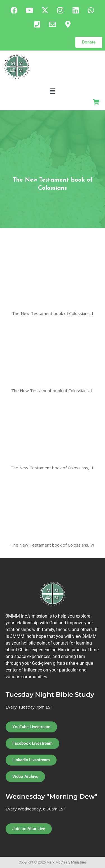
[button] (52, 91)
